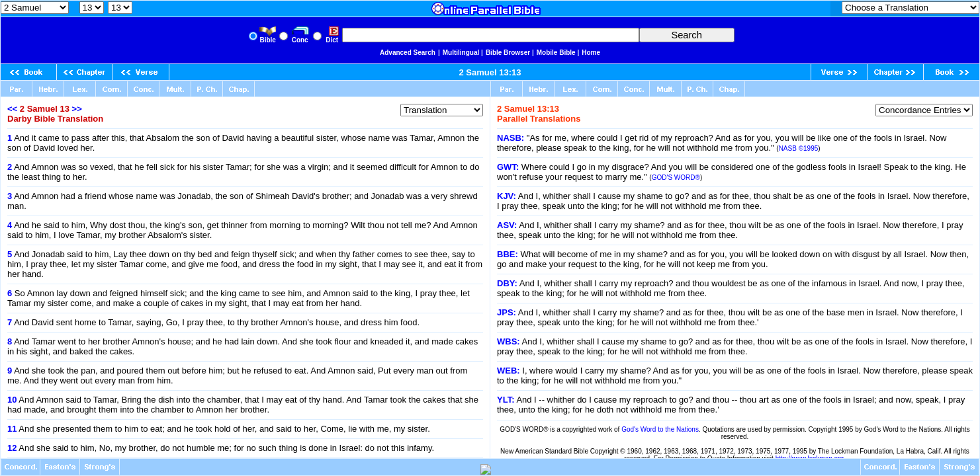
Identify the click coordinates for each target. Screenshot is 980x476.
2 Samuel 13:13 (490, 72)
